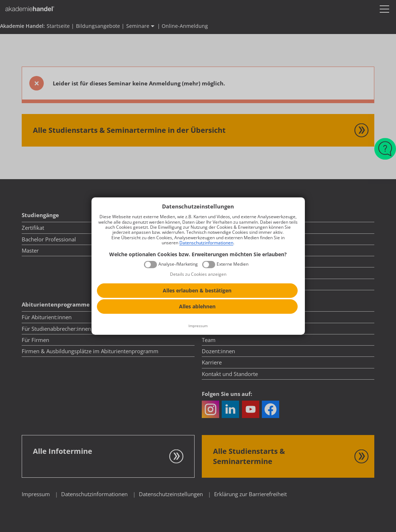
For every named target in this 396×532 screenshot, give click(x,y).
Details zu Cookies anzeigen (198, 274)
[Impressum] (198, 326)
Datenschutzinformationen (206, 243)
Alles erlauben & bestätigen (197, 290)
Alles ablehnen (197, 306)
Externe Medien (233, 264)
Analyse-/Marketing (178, 264)
